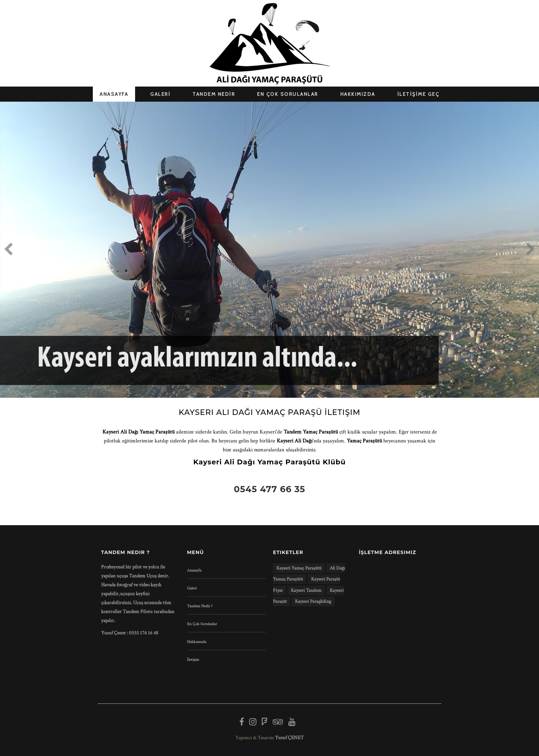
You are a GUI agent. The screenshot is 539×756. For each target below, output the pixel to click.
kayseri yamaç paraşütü (299, 568)
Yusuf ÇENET (289, 738)
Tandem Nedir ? (200, 606)
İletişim (193, 660)
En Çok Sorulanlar (202, 624)
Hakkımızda (197, 642)
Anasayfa (194, 570)
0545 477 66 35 (269, 489)
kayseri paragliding (313, 601)
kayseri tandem (306, 590)
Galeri (192, 588)
